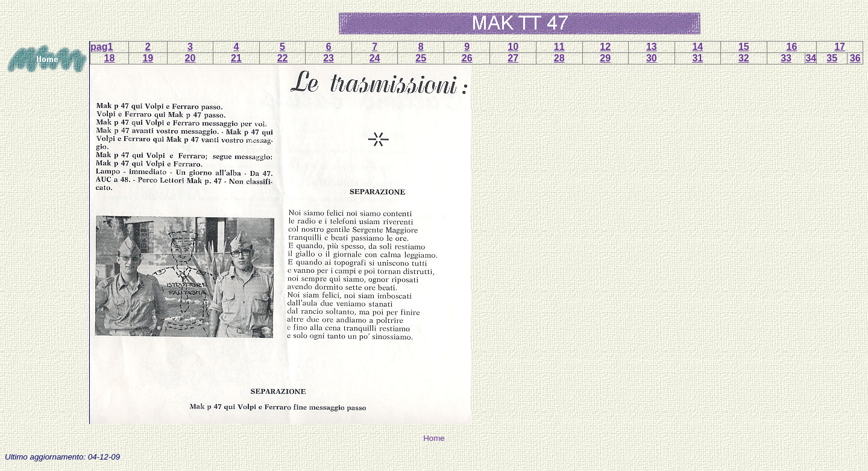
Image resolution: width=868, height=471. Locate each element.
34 (811, 58)
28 (559, 58)
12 (605, 47)
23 (329, 58)
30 (652, 58)
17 (840, 47)
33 (786, 58)
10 (513, 47)
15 (744, 47)
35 (832, 58)
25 (421, 58)
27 (513, 58)
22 (283, 58)
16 (792, 47)
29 (605, 58)
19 (148, 58)
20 (190, 58)
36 (855, 58)
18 (110, 58)
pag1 (102, 47)
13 (652, 47)
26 (467, 58)
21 (236, 58)
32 (744, 58)
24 (375, 58)
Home (434, 438)
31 (697, 58)
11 (559, 47)
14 (697, 47)
